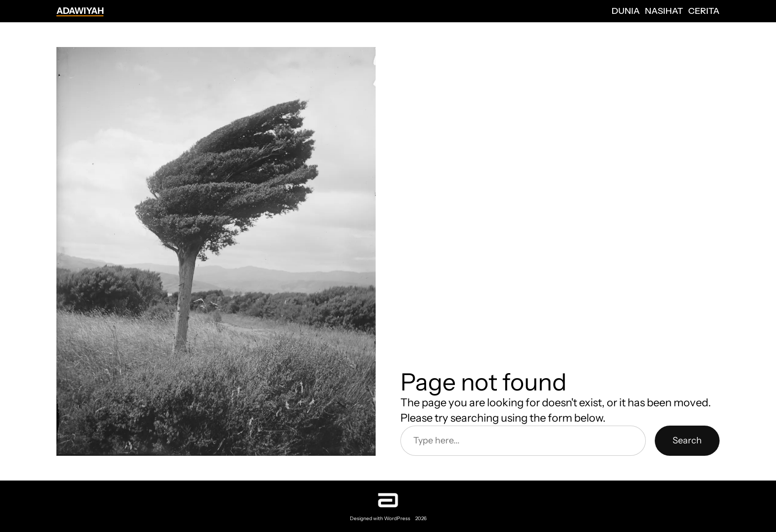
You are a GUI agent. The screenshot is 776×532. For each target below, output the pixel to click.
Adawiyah (80, 11)
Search (687, 440)
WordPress (397, 518)
